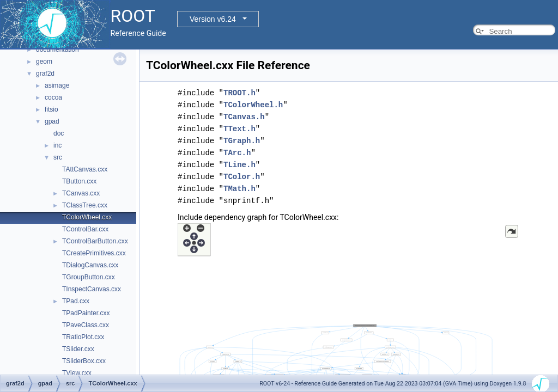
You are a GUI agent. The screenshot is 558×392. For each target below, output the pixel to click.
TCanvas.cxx (81, 193)
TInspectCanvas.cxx (92, 289)
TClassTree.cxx (85, 205)
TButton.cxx (79, 181)
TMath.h (239, 189)
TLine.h (239, 165)
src (58, 157)
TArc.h (237, 153)
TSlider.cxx (78, 349)
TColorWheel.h (253, 105)
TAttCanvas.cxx (85, 169)
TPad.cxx (76, 301)
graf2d (45, 73)
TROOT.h (239, 93)
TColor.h (242, 177)
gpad (52, 121)
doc (59, 133)
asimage (57, 85)
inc (57, 145)
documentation (57, 50)
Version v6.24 (213, 19)
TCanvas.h (244, 117)
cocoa (53, 97)
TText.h (239, 129)
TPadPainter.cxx (86, 313)
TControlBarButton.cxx (95, 241)
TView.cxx (77, 373)
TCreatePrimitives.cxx (94, 253)
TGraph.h (242, 141)
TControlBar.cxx (85, 229)
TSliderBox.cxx (84, 361)
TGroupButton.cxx (89, 277)
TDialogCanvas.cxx (90, 265)
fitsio (51, 109)
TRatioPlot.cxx (83, 337)
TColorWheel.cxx (87, 217)
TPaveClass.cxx (86, 325)
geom (44, 62)
